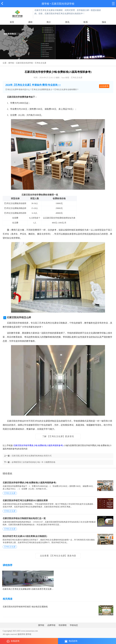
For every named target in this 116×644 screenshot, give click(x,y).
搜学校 (45, 4)
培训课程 (63, 625)
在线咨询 (13, 641)
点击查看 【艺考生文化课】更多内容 (58, 556)
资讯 (67, 22)
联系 (86, 22)
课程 (30, 22)
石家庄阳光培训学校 (24, 63)
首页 (12, 22)
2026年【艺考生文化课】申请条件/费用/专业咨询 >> (33, 85)
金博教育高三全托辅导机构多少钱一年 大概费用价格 (33, 462)
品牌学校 (51, 625)
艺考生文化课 (41, 63)
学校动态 (74, 625)
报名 (104, 22)
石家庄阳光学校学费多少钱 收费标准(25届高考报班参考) (38, 445)
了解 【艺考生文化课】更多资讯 (58, 436)
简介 (49, 22)
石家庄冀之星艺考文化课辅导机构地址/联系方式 (32, 456)
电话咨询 (71, 641)
